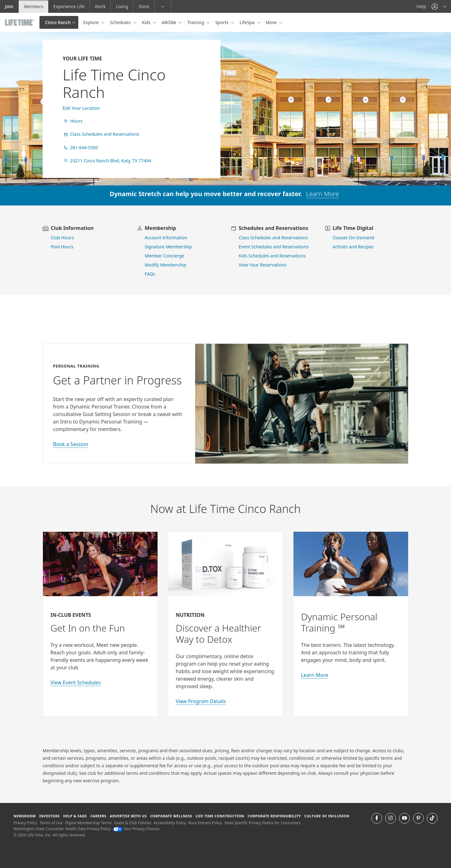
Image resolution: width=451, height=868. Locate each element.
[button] (439, 6)
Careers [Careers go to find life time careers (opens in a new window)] (98, 816)
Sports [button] (222, 22)
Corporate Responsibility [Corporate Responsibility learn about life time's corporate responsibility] (274, 816)
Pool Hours (62, 247)
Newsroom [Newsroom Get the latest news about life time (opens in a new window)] (25, 816)
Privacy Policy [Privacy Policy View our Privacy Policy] (25, 823)
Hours (73, 121)
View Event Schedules (76, 683)
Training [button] (196, 22)
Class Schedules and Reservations (101, 134)
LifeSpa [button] (248, 22)
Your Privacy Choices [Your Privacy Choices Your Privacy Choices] (136, 829)
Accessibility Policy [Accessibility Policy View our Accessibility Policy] (170, 823)
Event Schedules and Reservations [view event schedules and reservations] (274, 247)
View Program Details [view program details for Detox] (201, 701)
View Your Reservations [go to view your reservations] (263, 265)
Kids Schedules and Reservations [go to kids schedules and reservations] (272, 256)
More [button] (272, 22)
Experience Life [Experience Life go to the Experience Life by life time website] (69, 6)
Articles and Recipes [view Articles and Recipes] (353, 247)
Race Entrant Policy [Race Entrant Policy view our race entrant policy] (205, 823)
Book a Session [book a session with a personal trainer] (70, 444)
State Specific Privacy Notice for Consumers (262, 823)
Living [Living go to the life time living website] (122, 6)
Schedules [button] (121, 22)
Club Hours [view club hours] (62, 238)
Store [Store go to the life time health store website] (144, 6)
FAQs (150, 274)
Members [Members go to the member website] (34, 6)
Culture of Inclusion (327, 816)
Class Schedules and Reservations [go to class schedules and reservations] (273, 238)
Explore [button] (92, 22)
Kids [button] (147, 22)
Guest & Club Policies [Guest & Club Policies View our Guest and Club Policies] (133, 823)
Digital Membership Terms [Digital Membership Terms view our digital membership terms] (88, 823)
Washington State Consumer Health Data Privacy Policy (62, 829)
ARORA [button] (169, 22)
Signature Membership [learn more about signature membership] (168, 247)
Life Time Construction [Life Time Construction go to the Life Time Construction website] (220, 816)
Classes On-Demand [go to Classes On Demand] (353, 238)
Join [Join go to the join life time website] (9, 6)
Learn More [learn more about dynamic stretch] (322, 194)
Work (100, 6)
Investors (49, 816)
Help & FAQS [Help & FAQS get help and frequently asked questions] (75, 816)
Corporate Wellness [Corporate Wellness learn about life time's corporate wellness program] (171, 816)
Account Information (166, 238)
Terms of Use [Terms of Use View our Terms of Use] (51, 823)
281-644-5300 (80, 147)
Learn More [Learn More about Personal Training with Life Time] (315, 675)
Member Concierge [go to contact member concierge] (164, 256)
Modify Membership (166, 265)
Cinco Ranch (58, 22)
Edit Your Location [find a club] (81, 108)
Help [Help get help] (421, 6)
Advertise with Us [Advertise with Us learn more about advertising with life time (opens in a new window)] (128, 816)
